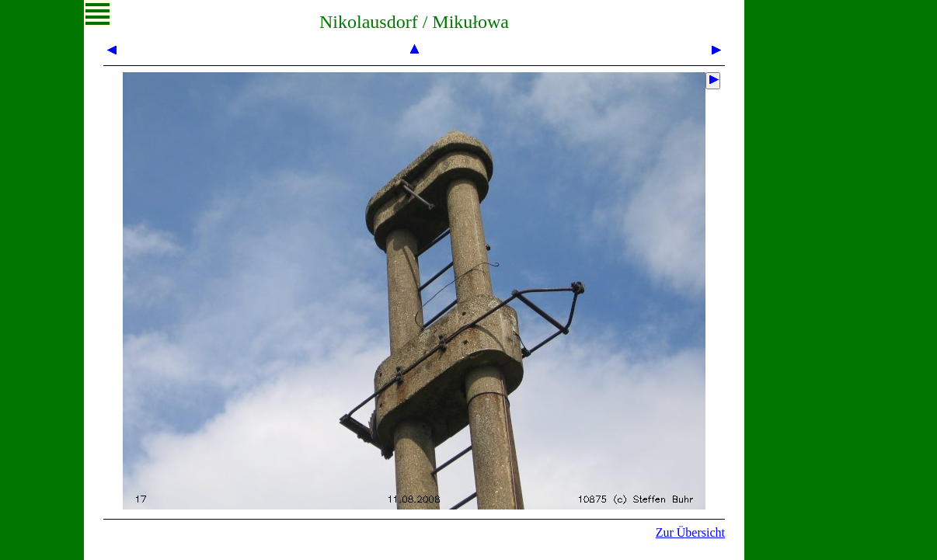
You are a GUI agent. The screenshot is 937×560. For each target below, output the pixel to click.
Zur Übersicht (690, 532)
